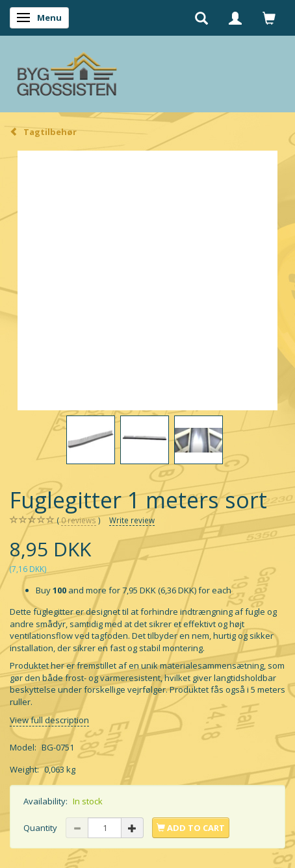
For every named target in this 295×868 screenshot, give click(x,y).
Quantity (41, 828)
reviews (79, 520)
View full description (49, 720)
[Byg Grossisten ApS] (67, 71)
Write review (132, 520)
